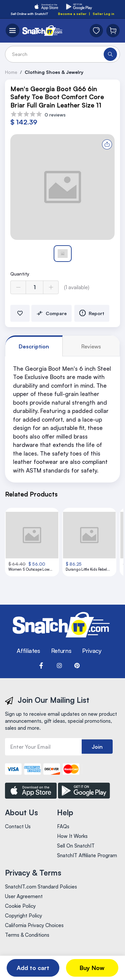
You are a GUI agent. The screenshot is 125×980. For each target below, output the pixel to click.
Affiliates (28, 651)
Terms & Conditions (27, 935)
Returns (61, 651)
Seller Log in (103, 14)
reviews (91, 346)
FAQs (63, 826)
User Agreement (24, 896)
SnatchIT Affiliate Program (87, 855)
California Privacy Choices (34, 925)
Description (34, 346)
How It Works (72, 836)
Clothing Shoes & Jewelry (54, 72)
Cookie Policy (20, 906)
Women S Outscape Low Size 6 (29, 570)
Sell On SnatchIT (76, 846)
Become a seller (72, 14)
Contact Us (18, 826)
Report (92, 313)
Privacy (92, 651)
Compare (51, 313)
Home (11, 72)
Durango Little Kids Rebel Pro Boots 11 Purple (86, 570)
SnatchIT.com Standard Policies (41, 887)
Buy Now (92, 968)
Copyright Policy (23, 916)
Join (97, 747)
